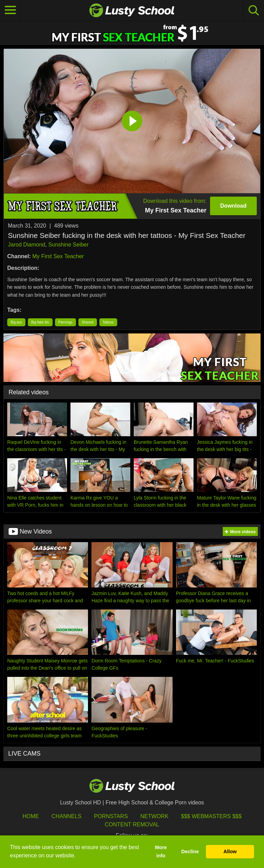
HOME (31, 816)
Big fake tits (40, 322)
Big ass (16, 322)
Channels (67, 816)
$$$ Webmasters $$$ (211, 816)
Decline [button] (190, 851)
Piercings (65, 322)
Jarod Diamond (27, 245)
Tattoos (108, 322)
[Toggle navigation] (10, 10)
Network (154, 816)
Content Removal (132, 825)
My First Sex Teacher (58, 256)
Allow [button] (230, 851)
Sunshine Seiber (68, 245)
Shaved (88, 322)
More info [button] (161, 851)
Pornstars (111, 816)
